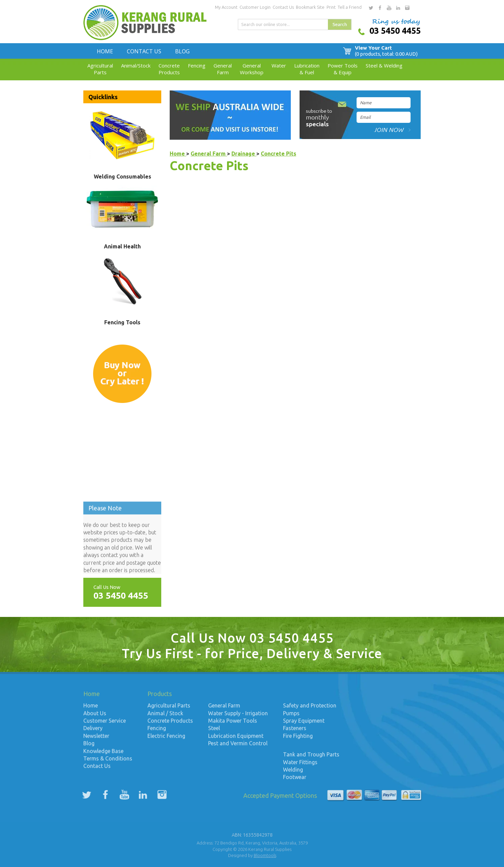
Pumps (291, 717)
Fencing (197, 65)
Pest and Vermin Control (238, 747)
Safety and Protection (310, 709)
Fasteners (295, 732)
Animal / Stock (165, 717)
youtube (389, 8)
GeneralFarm (223, 69)
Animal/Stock (136, 65)
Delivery (93, 732)
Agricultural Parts (169, 709)
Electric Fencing (166, 739)
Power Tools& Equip (343, 69)
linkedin (398, 8)
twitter (371, 8)
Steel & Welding (384, 65)
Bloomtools (265, 859)
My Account (226, 7)
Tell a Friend (350, 7)
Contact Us (283, 7)
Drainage (244, 154)
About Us (95, 717)
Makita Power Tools (233, 724)
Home (105, 51)
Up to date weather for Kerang (122, 491)
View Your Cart (388, 51)
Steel (215, 732)
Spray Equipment (304, 724)
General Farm (209, 154)
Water (279, 65)
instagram (407, 8)
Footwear (295, 781)
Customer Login (255, 7)
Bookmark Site (310, 7)
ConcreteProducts (169, 69)
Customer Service (105, 724)
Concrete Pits (278, 154)
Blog (182, 51)
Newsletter (96, 739)
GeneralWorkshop (252, 69)
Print (331, 7)
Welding (293, 773)
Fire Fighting (298, 739)
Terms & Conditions (108, 762)
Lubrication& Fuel (307, 69)
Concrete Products (170, 724)
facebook (380, 8)
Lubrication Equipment (236, 739)
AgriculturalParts (100, 69)
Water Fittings (300, 765)
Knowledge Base (103, 754)
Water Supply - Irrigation (238, 717)
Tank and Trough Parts (311, 758)
